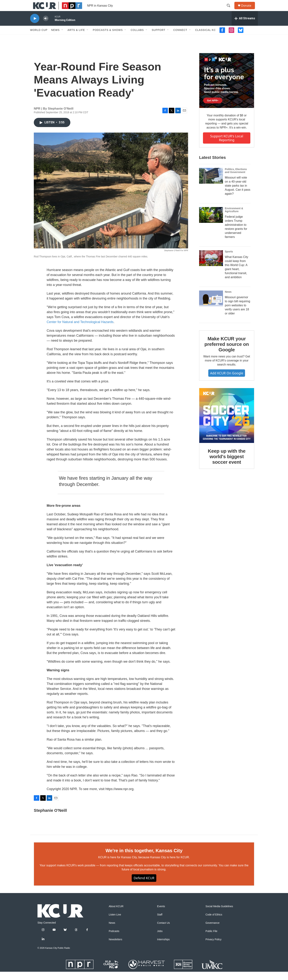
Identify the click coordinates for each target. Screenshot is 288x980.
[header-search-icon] (230, 10)
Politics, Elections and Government (236, 179)
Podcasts (114, 939)
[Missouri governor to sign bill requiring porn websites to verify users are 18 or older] (211, 307)
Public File (211, 939)
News (55, 38)
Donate (249, 10)
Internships (163, 948)
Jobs (160, 939)
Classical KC (206, 38)
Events (161, 915)
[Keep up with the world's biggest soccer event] (227, 424)
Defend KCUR (144, 886)
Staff (160, 923)
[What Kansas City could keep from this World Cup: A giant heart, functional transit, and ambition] (211, 266)
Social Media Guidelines (219, 915)
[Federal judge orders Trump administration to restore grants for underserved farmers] (211, 223)
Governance (213, 931)
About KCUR (116, 915)
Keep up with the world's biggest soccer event (227, 465)
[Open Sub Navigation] (62, 38)
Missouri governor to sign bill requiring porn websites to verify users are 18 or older (237, 314)
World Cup (39, 38)
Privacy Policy (214, 948)
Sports (229, 260)
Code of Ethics (214, 923)
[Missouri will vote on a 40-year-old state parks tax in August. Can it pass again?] (211, 184)
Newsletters (115, 948)
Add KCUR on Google (227, 381)
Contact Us (163, 931)
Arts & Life (76, 38)
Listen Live (115, 923)
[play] (35, 27)
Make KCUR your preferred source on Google (227, 352)
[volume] (46, 27)
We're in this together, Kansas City (144, 859)
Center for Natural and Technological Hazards (80, 330)
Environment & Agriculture (234, 218)
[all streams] (245, 27)
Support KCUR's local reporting (227, 146)
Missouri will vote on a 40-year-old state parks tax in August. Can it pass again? (238, 194)
